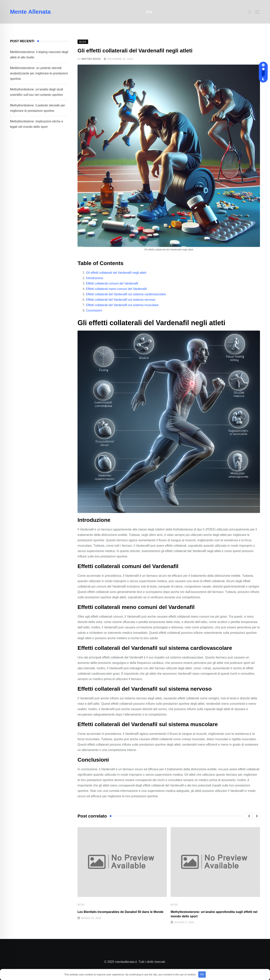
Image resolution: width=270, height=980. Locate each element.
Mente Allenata (30, 12)
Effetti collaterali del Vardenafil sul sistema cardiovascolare (126, 294)
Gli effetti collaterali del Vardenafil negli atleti (116, 273)
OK (202, 974)
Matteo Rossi (91, 59)
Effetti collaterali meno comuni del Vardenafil (116, 289)
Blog (149, 12)
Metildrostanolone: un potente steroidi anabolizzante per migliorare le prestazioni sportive (39, 73)
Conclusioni (94, 310)
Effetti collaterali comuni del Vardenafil (112, 283)
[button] (249, 816)
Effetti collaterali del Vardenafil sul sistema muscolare (122, 305)
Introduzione (94, 278)
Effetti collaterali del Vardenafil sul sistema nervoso (121, 300)
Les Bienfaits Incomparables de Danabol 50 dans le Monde (120, 912)
